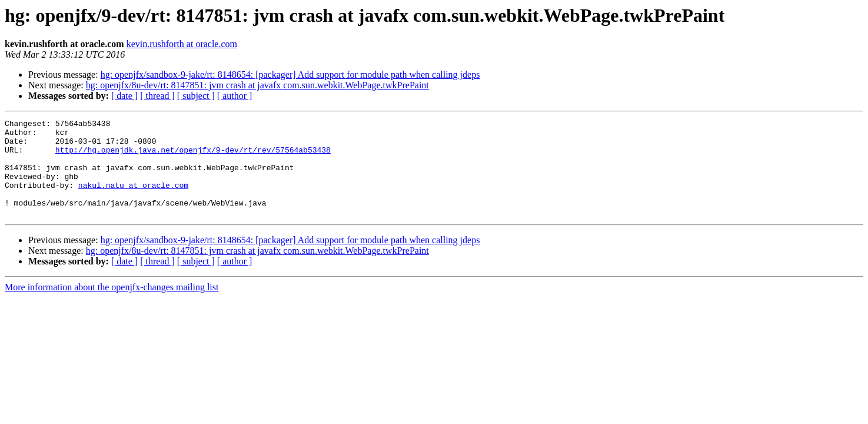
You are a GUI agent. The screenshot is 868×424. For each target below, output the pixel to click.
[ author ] (235, 96)
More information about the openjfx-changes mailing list (112, 307)
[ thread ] (157, 96)
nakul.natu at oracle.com (133, 199)
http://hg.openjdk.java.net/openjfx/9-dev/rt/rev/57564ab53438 (193, 157)
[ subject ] (196, 96)
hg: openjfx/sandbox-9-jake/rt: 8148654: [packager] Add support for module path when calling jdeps (290, 74)
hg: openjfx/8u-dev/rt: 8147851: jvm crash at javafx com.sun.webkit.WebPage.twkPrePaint (257, 85)
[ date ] (124, 96)
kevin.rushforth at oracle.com (182, 44)
